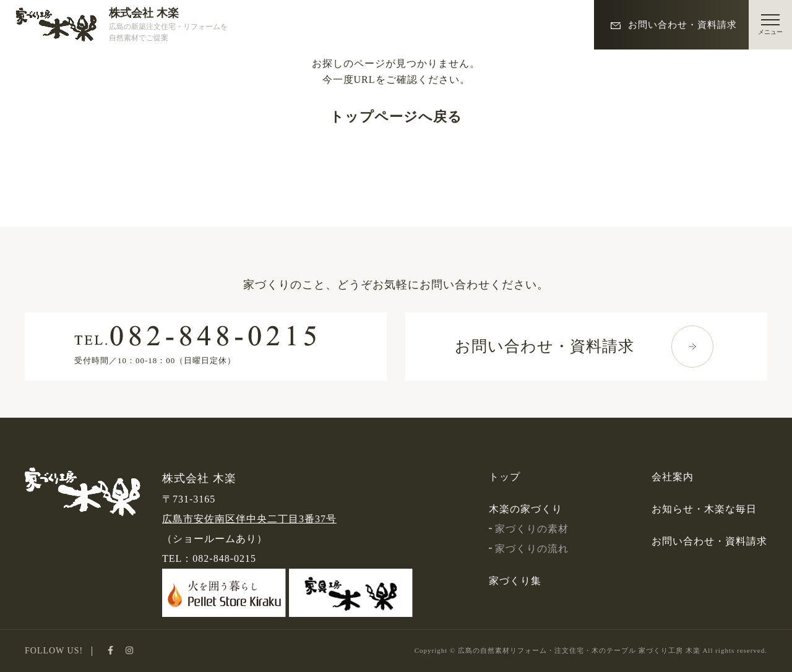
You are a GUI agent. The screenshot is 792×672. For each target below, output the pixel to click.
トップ (505, 477)
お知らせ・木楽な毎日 (704, 509)
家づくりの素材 (529, 529)
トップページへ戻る (396, 117)
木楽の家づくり (526, 509)
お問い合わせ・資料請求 (674, 25)
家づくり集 (515, 581)
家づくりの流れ (529, 549)
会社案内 (673, 477)
